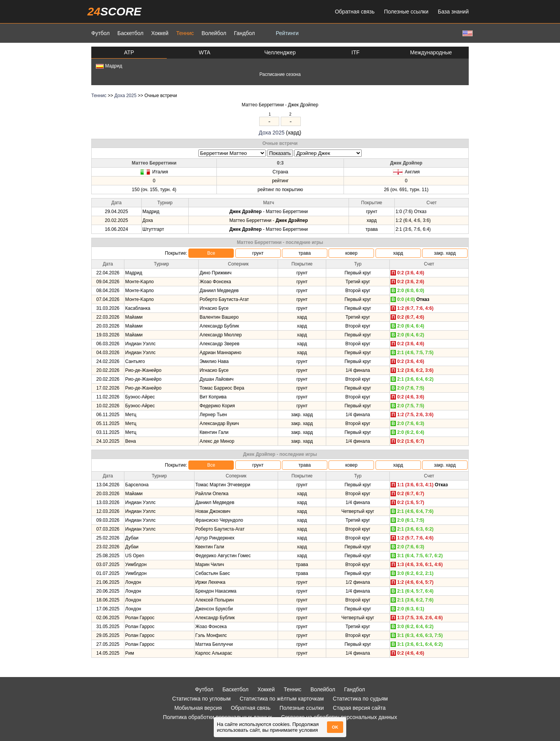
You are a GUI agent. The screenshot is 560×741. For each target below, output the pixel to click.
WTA (205, 52)
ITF (356, 52)
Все (211, 253)
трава (305, 253)
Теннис (185, 33)
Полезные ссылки (406, 12)
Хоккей (160, 33)
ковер (351, 253)
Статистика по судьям (360, 699)
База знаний (453, 12)
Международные (431, 52)
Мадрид (109, 66)
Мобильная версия (198, 708)
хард (398, 253)
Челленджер (280, 52)
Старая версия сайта (359, 708)
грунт (258, 253)
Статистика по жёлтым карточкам (282, 699)
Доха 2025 (125, 96)
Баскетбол (131, 33)
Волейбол (214, 33)
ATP (129, 52)
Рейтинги (287, 33)
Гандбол (244, 33)
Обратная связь (355, 12)
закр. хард (445, 253)
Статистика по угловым (201, 699)
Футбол (101, 33)
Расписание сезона (280, 74)
